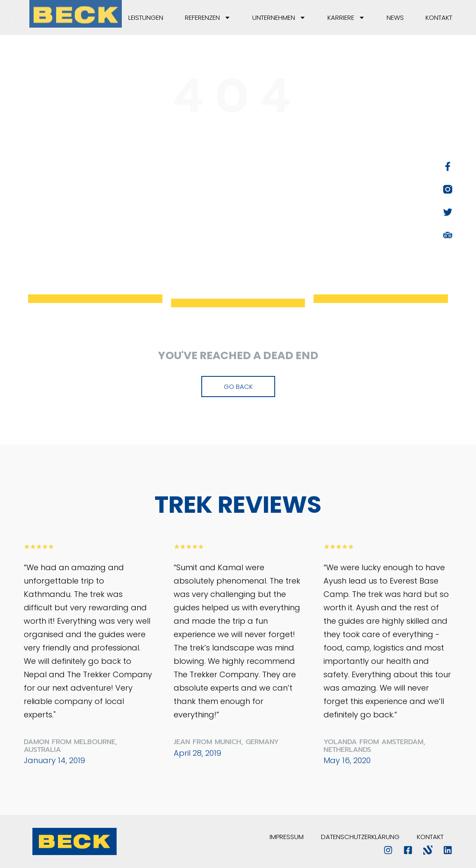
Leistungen (146, 17)
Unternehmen (279, 17)
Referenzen (208, 17)
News (395, 17)
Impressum (287, 837)
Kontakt (439, 17)
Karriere (346, 17)
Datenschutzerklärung (360, 837)
